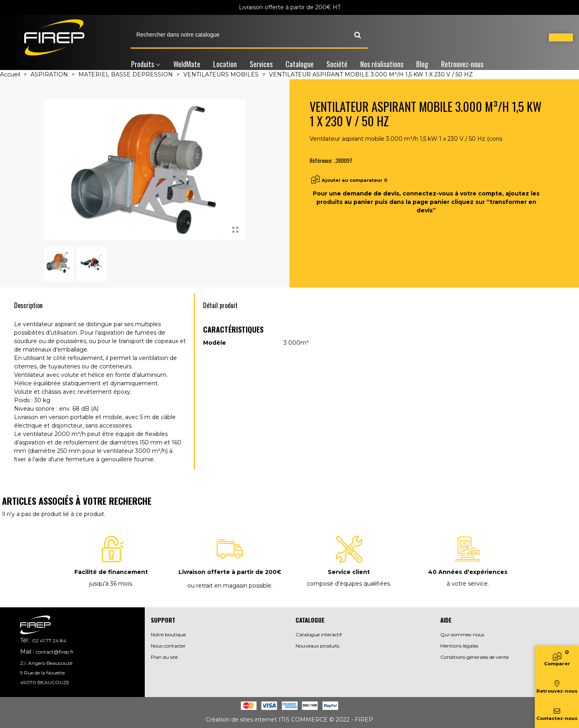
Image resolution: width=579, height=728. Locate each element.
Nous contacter (168, 646)
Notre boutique (168, 634)
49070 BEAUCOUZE (45, 682)
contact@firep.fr (55, 652)
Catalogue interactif (319, 634)
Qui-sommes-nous (462, 634)
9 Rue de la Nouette (42, 673)
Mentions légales (459, 646)
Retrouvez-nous (462, 64)
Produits (143, 64)
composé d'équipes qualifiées (348, 584)
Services (261, 64)
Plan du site (164, 657)
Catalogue (300, 64)
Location (225, 64)
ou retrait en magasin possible (229, 586)
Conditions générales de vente (474, 657)
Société (337, 64)
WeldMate (187, 64)
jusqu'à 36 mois (111, 584)
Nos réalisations (382, 64)
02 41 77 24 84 (49, 641)
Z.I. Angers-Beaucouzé (46, 663)
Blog (422, 64)
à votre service (467, 584)
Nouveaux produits (317, 646)
